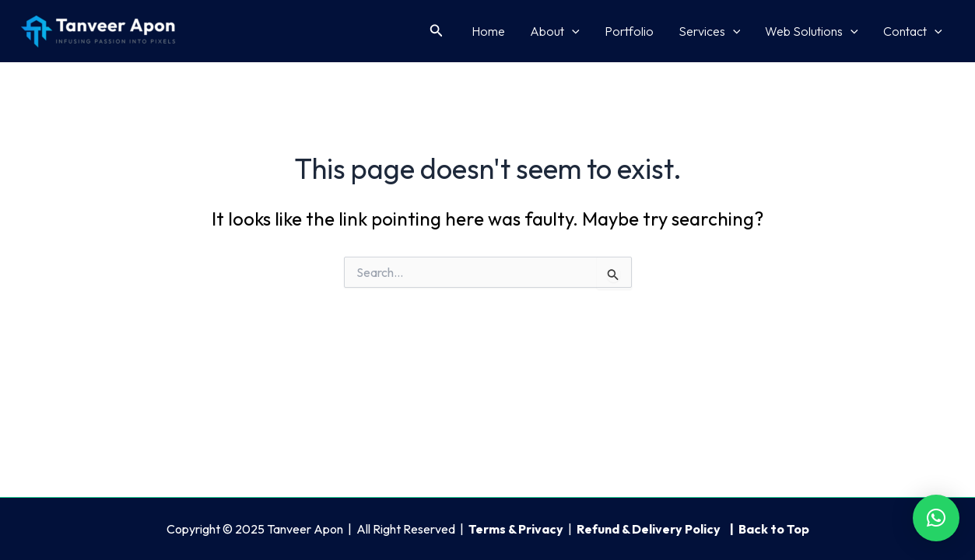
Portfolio (629, 31)
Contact (913, 31)
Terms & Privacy (516, 529)
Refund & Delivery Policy (650, 529)
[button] (437, 31)
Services (710, 31)
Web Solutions (812, 31)
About (555, 31)
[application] (572, 31)
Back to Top (774, 529)
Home (488, 31)
